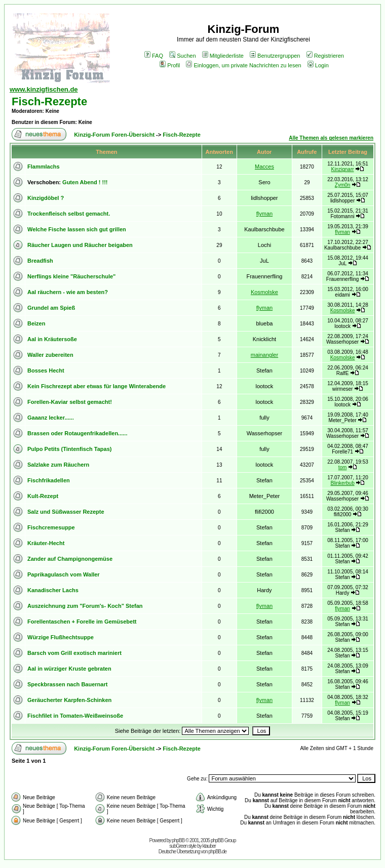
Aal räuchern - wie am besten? (68, 292)
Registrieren (325, 56)
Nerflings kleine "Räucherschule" (71, 276)
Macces (264, 167)
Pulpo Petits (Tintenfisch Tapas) (69, 449)
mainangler (264, 355)
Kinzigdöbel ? (46, 198)
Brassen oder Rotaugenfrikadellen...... (77, 433)
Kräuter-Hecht (46, 543)
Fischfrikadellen (49, 480)
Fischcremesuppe (51, 527)
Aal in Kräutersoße (52, 339)
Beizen (36, 323)
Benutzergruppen (275, 56)
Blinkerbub (342, 483)
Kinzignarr (343, 169)
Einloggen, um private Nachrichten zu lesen (243, 65)
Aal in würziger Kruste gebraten (69, 669)
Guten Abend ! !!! (85, 182)
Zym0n (343, 185)
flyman (264, 214)
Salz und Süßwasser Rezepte (66, 512)
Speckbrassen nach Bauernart (67, 684)
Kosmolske (264, 292)
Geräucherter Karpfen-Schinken (69, 700)
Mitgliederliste (223, 56)
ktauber (209, 846)
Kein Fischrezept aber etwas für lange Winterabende (97, 386)
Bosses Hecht (46, 370)
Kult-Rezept (43, 496)
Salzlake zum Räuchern (58, 465)
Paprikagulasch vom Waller (64, 574)
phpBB (178, 840)
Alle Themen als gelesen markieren (331, 138)
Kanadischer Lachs (53, 590)
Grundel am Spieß (51, 308)
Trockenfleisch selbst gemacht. (69, 214)
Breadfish (40, 261)
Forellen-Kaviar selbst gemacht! (70, 402)
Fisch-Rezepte (49, 101)
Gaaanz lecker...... (51, 418)
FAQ (154, 56)
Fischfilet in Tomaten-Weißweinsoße (75, 716)
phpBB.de (217, 852)
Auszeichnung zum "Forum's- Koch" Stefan (85, 606)
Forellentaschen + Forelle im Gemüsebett (82, 622)
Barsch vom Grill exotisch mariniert (74, 653)
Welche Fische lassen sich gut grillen (77, 229)
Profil (170, 65)
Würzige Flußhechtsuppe (61, 637)
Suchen (182, 56)
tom (343, 467)
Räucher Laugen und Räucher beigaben (80, 245)
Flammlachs (44, 167)
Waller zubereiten (50, 355)
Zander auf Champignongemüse (70, 559)
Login (318, 65)
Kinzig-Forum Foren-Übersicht (114, 135)
